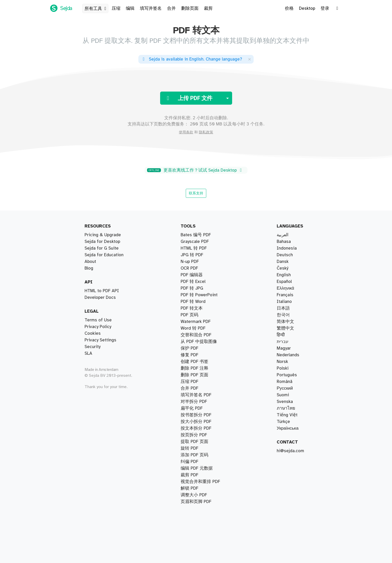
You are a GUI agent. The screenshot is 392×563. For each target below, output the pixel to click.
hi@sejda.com (290, 451)
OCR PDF (189, 448)
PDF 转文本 (192, 348)
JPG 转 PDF (192, 375)
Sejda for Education (104, 255)
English (284, 275)
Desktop (307, 8)
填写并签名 (151, 8)
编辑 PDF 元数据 (197, 475)
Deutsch (285, 255)
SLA (88, 353)
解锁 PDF (189, 422)
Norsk (282, 362)
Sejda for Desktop (102, 242)
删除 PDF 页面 (194, 322)
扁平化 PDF (192, 468)
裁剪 (208, 8)
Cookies (93, 333)
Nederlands (288, 355)
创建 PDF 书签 (194, 488)
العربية (283, 235)
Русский (285, 388)
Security (92, 347)
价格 (289, 8)
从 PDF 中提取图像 (199, 462)
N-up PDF (190, 428)
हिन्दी (281, 335)
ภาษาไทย (286, 408)
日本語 (283, 308)
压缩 (116, 8)
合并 (171, 8)
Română (285, 382)
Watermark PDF (196, 382)
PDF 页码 (189, 362)
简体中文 (285, 322)
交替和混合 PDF (196, 275)
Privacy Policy (98, 327)
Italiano (284, 302)
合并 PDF (189, 288)
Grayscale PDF (195, 455)
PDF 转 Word (193, 388)
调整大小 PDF (194, 435)
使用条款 (186, 132)
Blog (89, 268)
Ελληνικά (285, 288)
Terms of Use (98, 320)
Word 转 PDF (193, 395)
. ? (192, 59)
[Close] (250, 59)
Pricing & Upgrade (103, 235)
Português (287, 375)
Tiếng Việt (287, 415)
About (90, 262)
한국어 (283, 315)
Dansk (283, 262)
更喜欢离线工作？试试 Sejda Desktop (195, 170)
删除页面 (190, 8)
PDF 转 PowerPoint (199, 482)
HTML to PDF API (102, 291)
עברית (283, 342)
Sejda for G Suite (102, 248)
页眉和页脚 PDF (196, 355)
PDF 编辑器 (192, 335)
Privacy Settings (100, 340)
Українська (288, 428)
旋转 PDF (189, 415)
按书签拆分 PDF (196, 242)
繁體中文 (285, 328)
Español (284, 282)
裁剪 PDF (189, 315)
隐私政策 (206, 132)
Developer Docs (100, 298)
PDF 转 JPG (192, 368)
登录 (325, 8)
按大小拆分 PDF (196, 262)
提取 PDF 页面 (194, 235)
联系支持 (196, 193)
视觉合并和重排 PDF (200, 282)
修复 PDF (189, 308)
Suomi (283, 395)
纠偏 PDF (189, 328)
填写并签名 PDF (196, 342)
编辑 (130, 8)
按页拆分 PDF (194, 255)
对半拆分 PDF (194, 248)
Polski (283, 368)
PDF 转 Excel (193, 402)
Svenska (285, 402)
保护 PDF (189, 408)
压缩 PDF (189, 302)
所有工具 (96, 9)
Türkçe (283, 422)
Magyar (284, 348)
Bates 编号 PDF (196, 295)
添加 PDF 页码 (194, 495)
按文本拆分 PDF (196, 268)
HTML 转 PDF (194, 442)
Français (285, 295)
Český (282, 268)
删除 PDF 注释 (194, 502)
